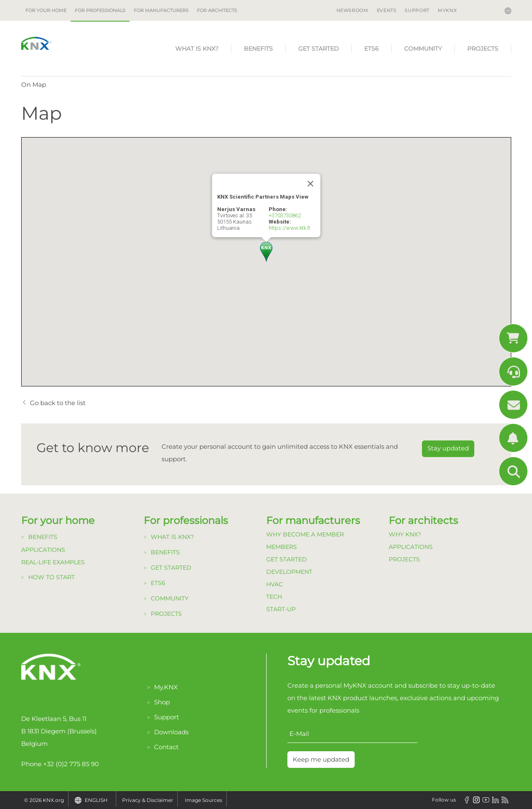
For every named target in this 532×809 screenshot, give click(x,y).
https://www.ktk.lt (289, 228)
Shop (162, 702)
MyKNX (447, 10)
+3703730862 (285, 215)
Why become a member (305, 534)
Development (289, 572)
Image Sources (203, 800)
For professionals (100, 10)
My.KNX (166, 687)
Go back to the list (58, 403)
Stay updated (448, 448)
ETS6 (371, 49)
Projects (483, 49)
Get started (319, 49)
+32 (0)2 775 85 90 (71, 764)
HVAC (275, 584)
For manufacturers (161, 10)
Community (423, 49)
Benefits (258, 49)
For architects (217, 10)
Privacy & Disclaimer (148, 800)
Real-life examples (53, 562)
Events (387, 10)
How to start (51, 577)
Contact (166, 747)
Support (417, 10)
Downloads (171, 732)
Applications (43, 550)
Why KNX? (405, 534)
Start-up (281, 609)
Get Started (287, 559)
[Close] (310, 184)
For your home (46, 10)
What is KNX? (197, 49)
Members (282, 547)
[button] (266, 252)
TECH (274, 597)
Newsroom (352, 10)
